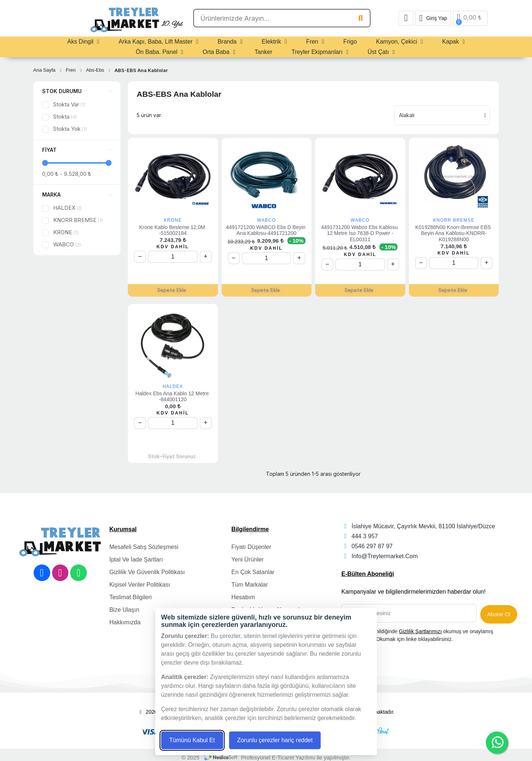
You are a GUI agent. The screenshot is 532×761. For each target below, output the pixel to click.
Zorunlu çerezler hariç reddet (275, 740)
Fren (315, 42)
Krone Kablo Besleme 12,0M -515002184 (173, 230)
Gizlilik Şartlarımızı (420, 629)
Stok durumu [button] (62, 91)
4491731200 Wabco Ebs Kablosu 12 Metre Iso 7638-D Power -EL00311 (360, 233)
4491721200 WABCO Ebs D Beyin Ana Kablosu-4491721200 (267, 230)
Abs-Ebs (95, 70)
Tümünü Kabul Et (192, 740)
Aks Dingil (83, 42)
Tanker (263, 52)
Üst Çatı (381, 52)
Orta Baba (219, 52)
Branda (230, 42)
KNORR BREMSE (454, 220)
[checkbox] (45, 105)
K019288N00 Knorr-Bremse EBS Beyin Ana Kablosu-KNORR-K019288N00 (454, 233)
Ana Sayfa (44, 70)
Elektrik (274, 42)
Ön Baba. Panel (159, 52)
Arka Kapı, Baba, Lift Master (158, 42)
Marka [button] (51, 194)
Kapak (453, 42)
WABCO (267, 220)
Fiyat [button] (49, 150)
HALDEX (173, 386)
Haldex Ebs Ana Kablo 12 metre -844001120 (173, 397)
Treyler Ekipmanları (320, 52)
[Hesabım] (433, 18)
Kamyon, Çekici (400, 42)
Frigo (350, 42)
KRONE (173, 220)
